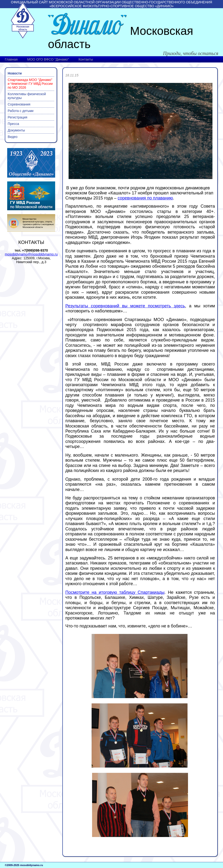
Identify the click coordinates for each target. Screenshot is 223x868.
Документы (16, 130)
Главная (11, 59)
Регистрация (18, 117)
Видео (13, 137)
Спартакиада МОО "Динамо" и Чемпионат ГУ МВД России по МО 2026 (30, 84)
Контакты (86, 59)
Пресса (13, 124)
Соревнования (19, 104)
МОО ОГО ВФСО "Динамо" (48, 59)
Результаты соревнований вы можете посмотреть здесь (125, 306)
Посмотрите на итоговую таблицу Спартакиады (115, 592)
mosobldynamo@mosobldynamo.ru (31, 254)
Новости (15, 73)
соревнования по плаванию (145, 198)
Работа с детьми (21, 111)
